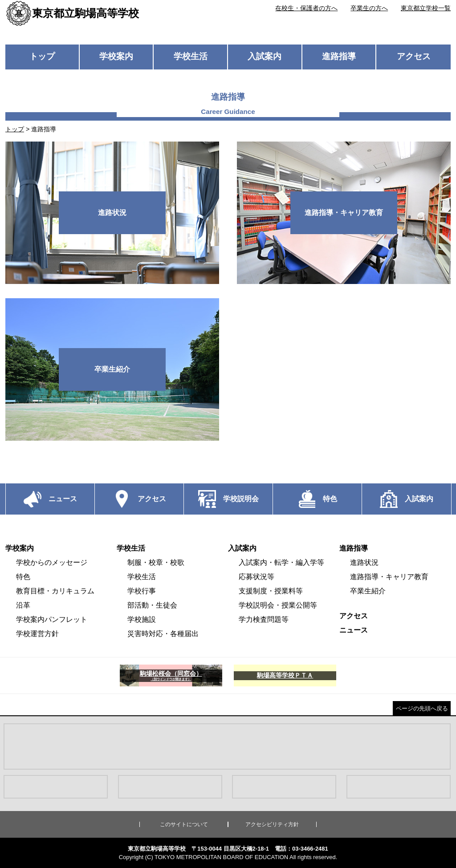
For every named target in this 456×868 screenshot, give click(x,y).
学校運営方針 (37, 634)
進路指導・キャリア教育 (389, 577)
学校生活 (191, 56)
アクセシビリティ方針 (272, 824)
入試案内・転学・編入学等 (281, 562)
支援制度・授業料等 (271, 591)
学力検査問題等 (264, 619)
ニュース (354, 630)
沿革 (23, 605)
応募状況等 (256, 577)
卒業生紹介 (368, 591)
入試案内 (265, 56)
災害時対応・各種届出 (163, 634)
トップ (42, 56)
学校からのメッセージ (52, 562)
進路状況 (364, 562)
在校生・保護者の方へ (306, 8)
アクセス (414, 56)
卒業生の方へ (369, 8)
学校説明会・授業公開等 (278, 605)
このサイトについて (184, 824)
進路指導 (339, 56)
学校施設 (142, 619)
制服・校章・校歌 (156, 562)
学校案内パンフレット (52, 619)
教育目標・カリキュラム (55, 591)
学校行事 (142, 591)
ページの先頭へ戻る (422, 708)
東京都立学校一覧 (426, 8)
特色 (23, 577)
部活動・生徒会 (152, 605)
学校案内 (116, 56)
